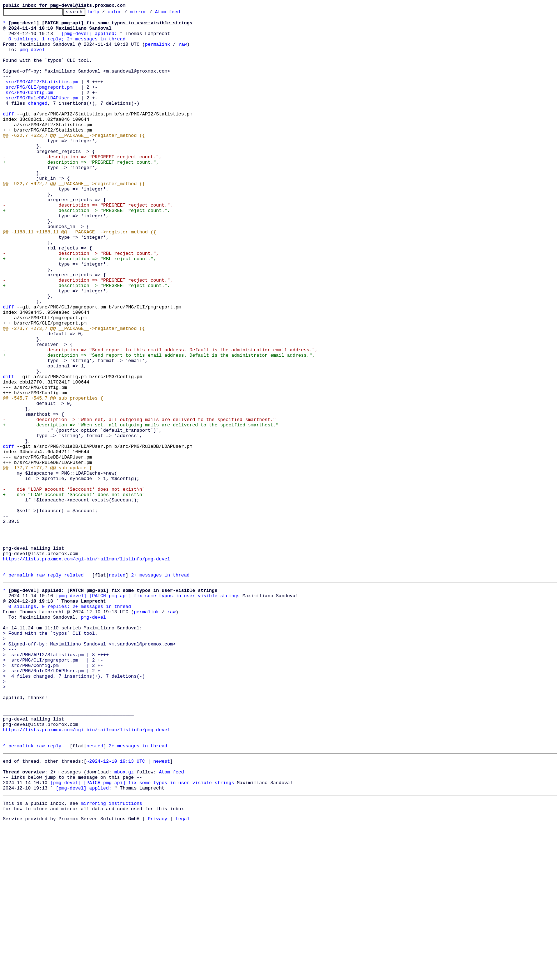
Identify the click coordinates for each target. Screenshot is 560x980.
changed (38, 122)
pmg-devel (32, 58)
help (105, 14)
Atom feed (179, 14)
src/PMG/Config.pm (29, 109)
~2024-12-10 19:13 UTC (116, 908)
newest (162, 908)
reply (54, 688)
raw (182, 51)
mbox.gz (124, 921)
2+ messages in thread (160, 688)
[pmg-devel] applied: (89, 39)
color (126, 14)
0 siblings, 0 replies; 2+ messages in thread (70, 724)
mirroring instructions (111, 956)
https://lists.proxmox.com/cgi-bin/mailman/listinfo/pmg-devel (86, 669)
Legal (183, 974)
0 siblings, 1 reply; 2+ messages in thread (67, 45)
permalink (157, 51)
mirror (149, 14)
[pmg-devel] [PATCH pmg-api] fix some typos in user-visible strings (148, 711)
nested (117, 688)
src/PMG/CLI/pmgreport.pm (39, 103)
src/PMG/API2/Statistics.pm (42, 96)
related (74, 688)
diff (8, 135)
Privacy (158, 974)
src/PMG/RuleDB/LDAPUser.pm (42, 116)
